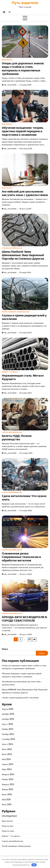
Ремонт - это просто (10, 372)
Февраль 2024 (8, 774)
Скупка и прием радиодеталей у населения (20, 698)
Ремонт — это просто (11, 836)
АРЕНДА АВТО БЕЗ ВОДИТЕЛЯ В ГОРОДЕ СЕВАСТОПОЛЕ (24, 619)
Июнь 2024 (7, 754)
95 (30, 639)
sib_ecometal (10, 85)
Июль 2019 (7, 804)
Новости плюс (8, 831)
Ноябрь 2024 (8, 729)
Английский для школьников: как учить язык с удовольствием (25, 193)
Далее (34, 639)
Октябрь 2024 (8, 734)
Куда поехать (7, 60)
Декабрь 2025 (8, 714)
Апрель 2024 (8, 764)
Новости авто (8, 826)
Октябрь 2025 (8, 719)
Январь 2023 (7, 789)
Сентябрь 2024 (8, 739)
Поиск (5, 649)
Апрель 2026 (8, 709)
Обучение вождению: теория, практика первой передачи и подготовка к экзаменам (23, 131)
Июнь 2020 (7, 794)
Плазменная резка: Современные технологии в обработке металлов (21, 557)
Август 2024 (7, 744)
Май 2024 (6, 759)
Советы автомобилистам (12, 248)
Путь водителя (25, 3)
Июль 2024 (7, 749)
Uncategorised (9, 816)
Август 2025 (7, 724)
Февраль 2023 (8, 784)
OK (34, 865)
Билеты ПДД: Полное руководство (17, 438)
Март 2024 (7, 769)
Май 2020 (6, 799)
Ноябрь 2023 (8, 779)
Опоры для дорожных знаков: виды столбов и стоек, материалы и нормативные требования (23, 69)
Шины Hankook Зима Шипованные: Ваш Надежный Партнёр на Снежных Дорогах (23, 255)
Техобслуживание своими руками (15, 312)
